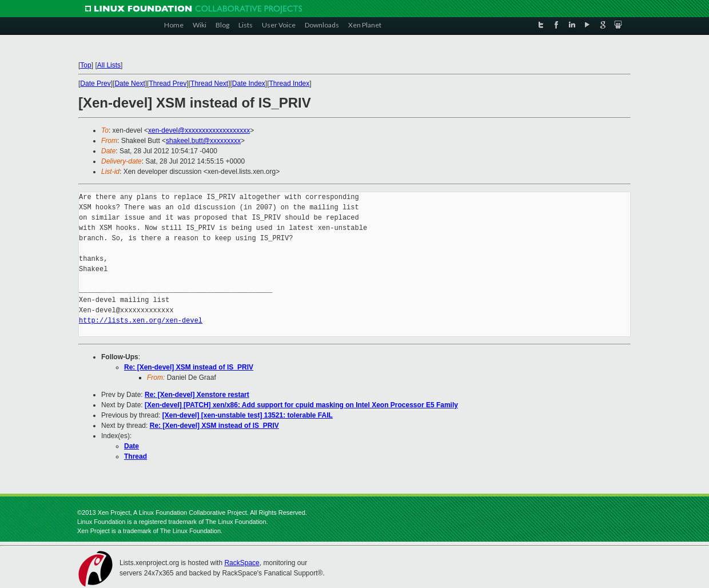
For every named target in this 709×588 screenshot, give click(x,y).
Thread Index (290, 84)
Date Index (249, 84)
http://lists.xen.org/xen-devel (141, 321)
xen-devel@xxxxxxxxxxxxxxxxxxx (199, 130)
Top (85, 65)
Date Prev (95, 84)
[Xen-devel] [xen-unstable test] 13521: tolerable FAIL (248, 415)
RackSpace (242, 563)
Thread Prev (168, 84)
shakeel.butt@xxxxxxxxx (203, 141)
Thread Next (209, 84)
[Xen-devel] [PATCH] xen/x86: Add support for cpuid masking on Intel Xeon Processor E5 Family (301, 405)
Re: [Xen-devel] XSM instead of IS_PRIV (189, 367)
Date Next (130, 84)
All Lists (109, 65)
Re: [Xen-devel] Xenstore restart (197, 395)
